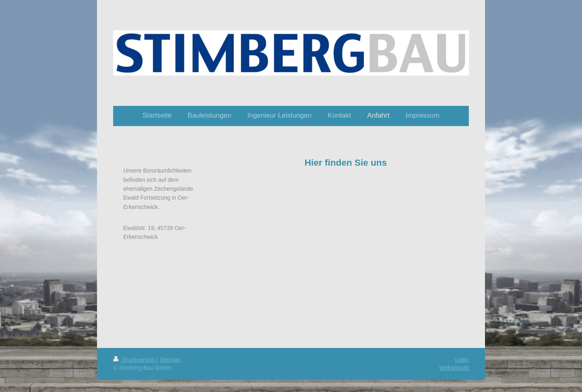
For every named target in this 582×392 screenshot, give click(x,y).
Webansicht (454, 368)
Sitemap (170, 360)
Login (462, 360)
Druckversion (135, 360)
